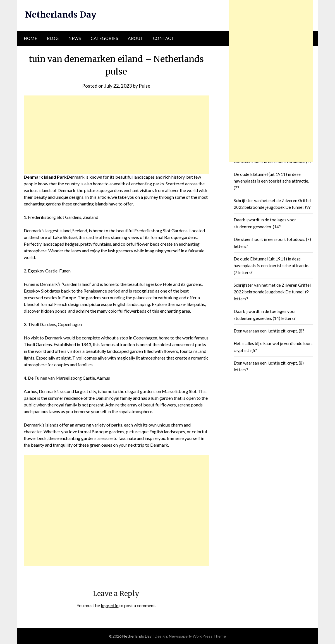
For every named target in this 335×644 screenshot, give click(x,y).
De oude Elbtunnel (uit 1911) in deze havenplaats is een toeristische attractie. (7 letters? (271, 266)
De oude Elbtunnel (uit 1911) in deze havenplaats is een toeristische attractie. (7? (271, 181)
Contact (164, 38)
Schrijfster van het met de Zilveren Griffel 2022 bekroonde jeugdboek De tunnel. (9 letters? (272, 292)
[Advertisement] (116, 135)
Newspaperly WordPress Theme (197, 636)
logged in (110, 605)
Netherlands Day (61, 15)
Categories (104, 38)
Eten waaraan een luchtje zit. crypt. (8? (269, 331)
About (136, 38)
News (75, 38)
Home (30, 38)
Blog (53, 38)
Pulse (144, 86)
